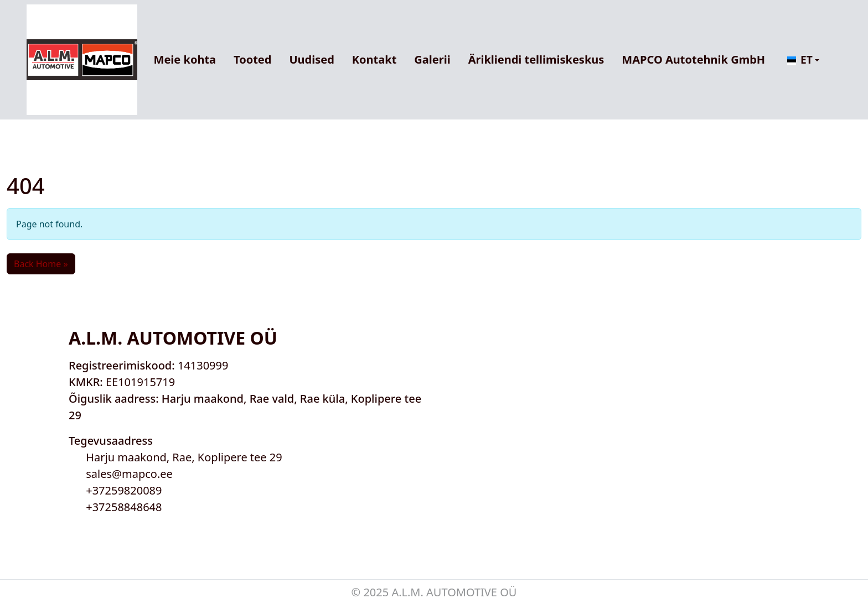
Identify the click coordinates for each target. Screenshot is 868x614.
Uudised (311, 59)
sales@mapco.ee (129, 474)
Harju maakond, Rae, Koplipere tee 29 (184, 457)
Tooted (252, 59)
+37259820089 (124, 490)
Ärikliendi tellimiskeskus (536, 59)
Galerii (432, 59)
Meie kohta (185, 59)
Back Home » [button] (41, 264)
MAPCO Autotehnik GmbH (693, 59)
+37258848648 (124, 507)
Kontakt (374, 59)
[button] (803, 60)
